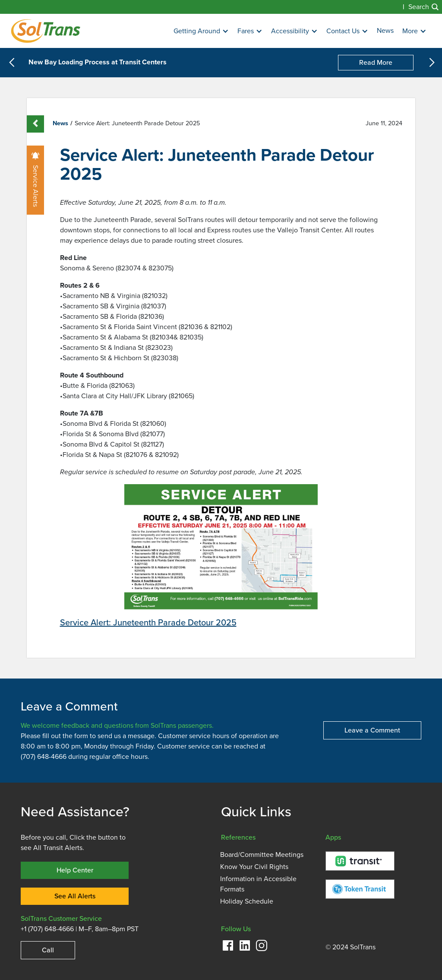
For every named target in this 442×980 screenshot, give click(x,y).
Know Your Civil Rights (254, 867)
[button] (201, 31)
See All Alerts (75, 896)
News (385, 31)
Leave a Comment (372, 730)
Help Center (75, 870)
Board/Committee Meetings (262, 855)
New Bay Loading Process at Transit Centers (98, 63)
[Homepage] (46, 31)
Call (48, 950)
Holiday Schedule (247, 901)
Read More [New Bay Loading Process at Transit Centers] (376, 62)
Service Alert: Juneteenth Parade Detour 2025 (148, 622)
